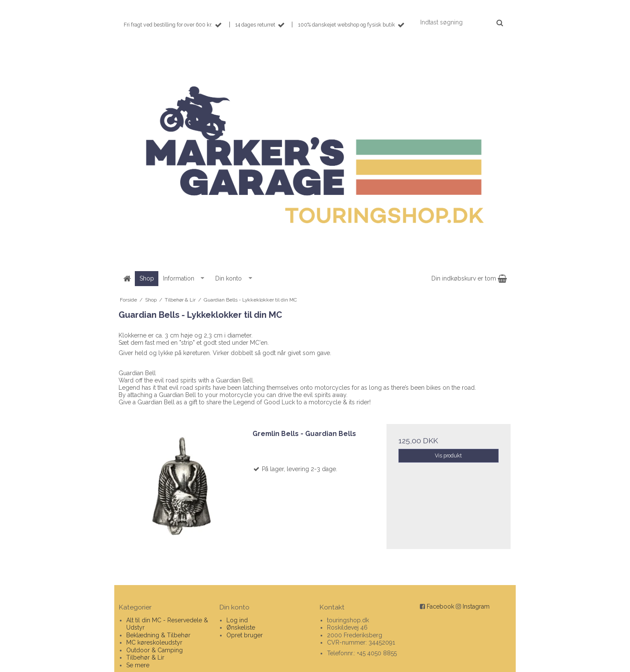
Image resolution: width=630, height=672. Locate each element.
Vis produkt (448, 455)
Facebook (440, 606)
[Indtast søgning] (461, 22)
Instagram (476, 606)
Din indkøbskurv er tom (469, 278)
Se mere (138, 665)
